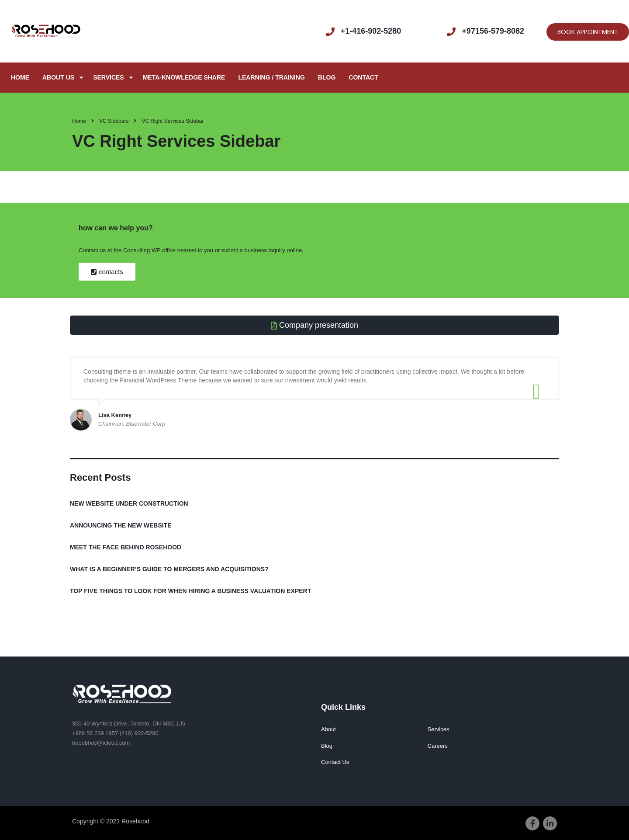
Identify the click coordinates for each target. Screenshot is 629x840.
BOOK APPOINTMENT (588, 32)
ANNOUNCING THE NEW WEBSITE (121, 525)
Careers (438, 746)
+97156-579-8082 (493, 31)
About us (58, 77)
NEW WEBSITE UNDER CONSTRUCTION (129, 503)
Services (109, 77)
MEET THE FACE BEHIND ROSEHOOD (126, 547)
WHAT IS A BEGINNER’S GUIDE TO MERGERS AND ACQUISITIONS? (169, 569)
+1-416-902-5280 (371, 31)
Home (20, 77)
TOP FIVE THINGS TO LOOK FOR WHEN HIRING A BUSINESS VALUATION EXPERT (190, 591)
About (328, 729)
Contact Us (335, 762)
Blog (327, 77)
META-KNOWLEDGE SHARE (184, 77)
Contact (363, 77)
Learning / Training (271, 77)
